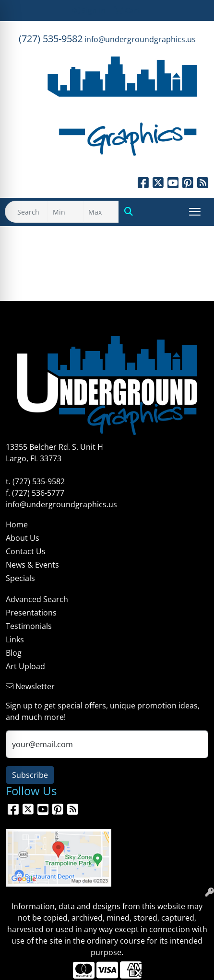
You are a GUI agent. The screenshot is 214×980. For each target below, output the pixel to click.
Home (17, 524)
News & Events (32, 565)
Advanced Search (37, 599)
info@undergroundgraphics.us (140, 39)
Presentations (31, 613)
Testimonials (29, 626)
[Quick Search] (26, 212)
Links (15, 639)
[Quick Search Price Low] (65, 212)
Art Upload (25, 666)
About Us (23, 538)
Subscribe (30, 775)
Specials (20, 578)
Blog (14, 653)
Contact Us (26, 551)
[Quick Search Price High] (101, 212)
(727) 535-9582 (51, 39)
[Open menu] (195, 212)
